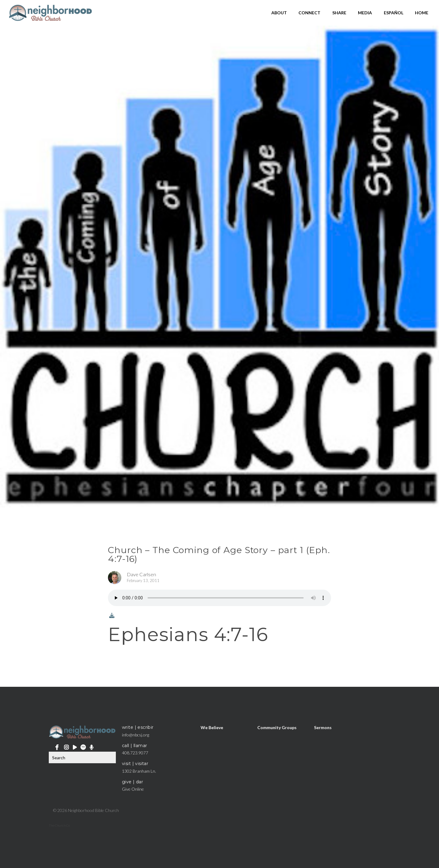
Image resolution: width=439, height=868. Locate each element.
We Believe (212, 727)
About (279, 13)
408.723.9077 (135, 753)
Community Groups (277, 727)
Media (365, 13)
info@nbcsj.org (136, 735)
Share (339, 13)
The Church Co (59, 825)
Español (394, 13)
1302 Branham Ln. (139, 771)
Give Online (133, 789)
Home (422, 13)
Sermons (323, 727)
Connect (309, 13)
